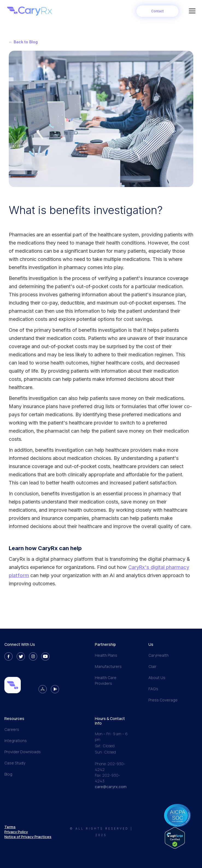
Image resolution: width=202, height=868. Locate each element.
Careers (12, 729)
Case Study (15, 763)
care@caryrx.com (111, 787)
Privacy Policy (16, 832)
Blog (8, 774)
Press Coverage (163, 700)
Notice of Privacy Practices (28, 837)
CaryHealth (159, 655)
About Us (157, 678)
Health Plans (106, 655)
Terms (10, 827)
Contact (157, 11)
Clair (152, 666)
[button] (192, 11)
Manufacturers (108, 666)
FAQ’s (153, 689)
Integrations (16, 741)
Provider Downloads (23, 752)
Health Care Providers (106, 680)
